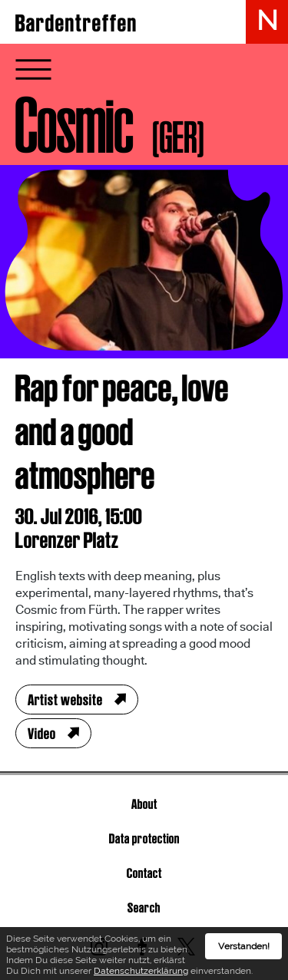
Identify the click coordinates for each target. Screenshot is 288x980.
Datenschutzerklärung (141, 974)
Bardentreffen (76, 23)
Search (144, 907)
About (144, 804)
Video (42, 734)
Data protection (144, 838)
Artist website (65, 700)
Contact (144, 873)
